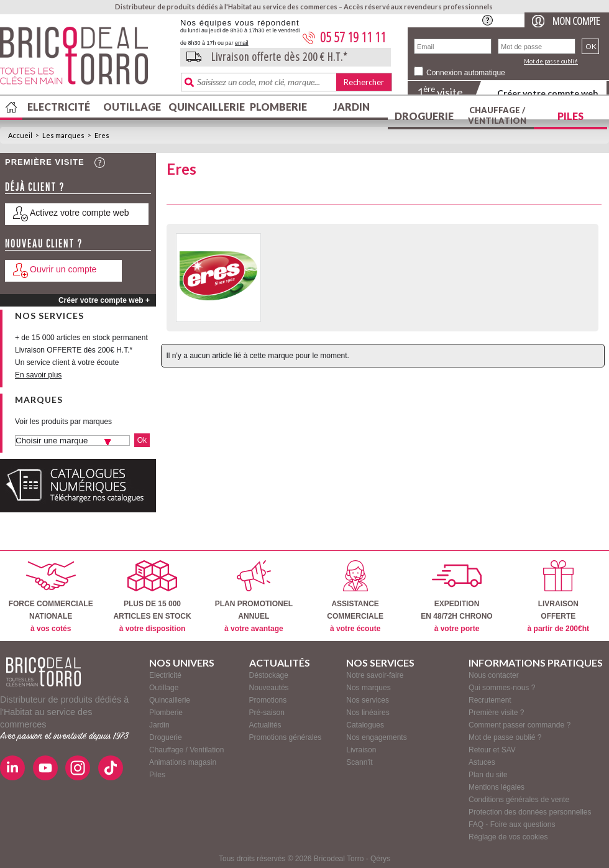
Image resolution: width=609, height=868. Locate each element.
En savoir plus (38, 375)
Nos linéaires (368, 713)
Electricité (59, 107)
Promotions (268, 700)
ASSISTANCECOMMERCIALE (355, 597)
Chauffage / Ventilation (497, 115)
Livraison (361, 750)
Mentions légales (497, 787)
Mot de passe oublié (551, 61)
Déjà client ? (35, 187)
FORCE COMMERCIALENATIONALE (51, 597)
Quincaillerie (205, 107)
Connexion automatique (466, 73)
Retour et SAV (492, 750)
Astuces (482, 762)
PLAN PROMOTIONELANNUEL (254, 597)
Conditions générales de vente (519, 800)
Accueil (20, 135)
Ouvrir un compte (63, 269)
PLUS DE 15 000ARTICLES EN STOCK (152, 597)
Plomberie (278, 107)
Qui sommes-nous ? (502, 688)
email (242, 43)
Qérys (380, 859)
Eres (102, 135)
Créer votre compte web (547, 93)
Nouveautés (269, 688)
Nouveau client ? (44, 243)
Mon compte (576, 21)
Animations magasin (183, 762)
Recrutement (490, 700)
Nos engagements (376, 737)
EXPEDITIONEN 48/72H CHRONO (456, 597)
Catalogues (365, 725)
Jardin (351, 107)
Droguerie (424, 116)
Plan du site (488, 775)
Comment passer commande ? (520, 725)
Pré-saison (267, 713)
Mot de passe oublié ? (505, 737)
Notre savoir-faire (375, 675)
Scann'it (359, 762)
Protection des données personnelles (530, 812)
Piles (570, 116)
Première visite (45, 162)
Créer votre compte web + (104, 300)
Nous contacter (494, 675)
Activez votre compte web (80, 213)
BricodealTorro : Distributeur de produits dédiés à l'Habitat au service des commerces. (85, 60)
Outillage (132, 107)
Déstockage (269, 675)
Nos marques (368, 688)
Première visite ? (496, 713)
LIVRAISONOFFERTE (558, 597)
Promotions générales (286, 737)
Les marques (63, 135)
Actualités (265, 725)
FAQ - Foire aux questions (512, 824)
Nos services (368, 700)
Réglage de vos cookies (508, 837)
